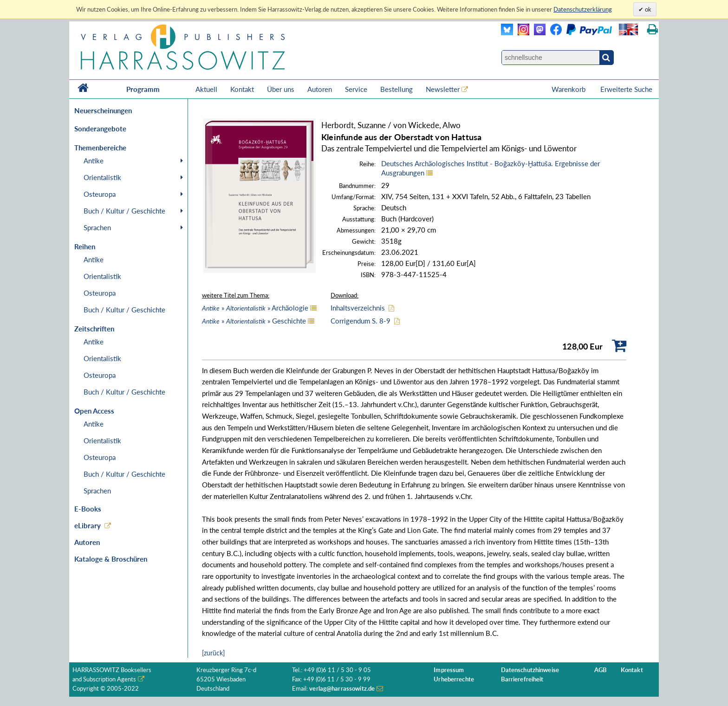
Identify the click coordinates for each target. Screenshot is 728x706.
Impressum (449, 670)
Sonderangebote (100, 129)
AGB (601, 670)
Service (356, 89)
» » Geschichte (254, 321)
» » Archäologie (255, 308)
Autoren (320, 89)
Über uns (281, 89)
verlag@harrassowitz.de (342, 689)
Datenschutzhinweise (530, 670)
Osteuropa (100, 194)
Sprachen (97, 227)
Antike (94, 161)
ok (647, 9)
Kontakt (242, 89)
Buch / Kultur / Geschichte (124, 211)
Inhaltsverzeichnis (358, 308)
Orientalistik (102, 177)
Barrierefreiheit (522, 679)
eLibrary (88, 525)
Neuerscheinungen (103, 110)
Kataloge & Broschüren (111, 559)
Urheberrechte (454, 679)
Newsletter (443, 89)
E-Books (88, 509)
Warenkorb (569, 89)
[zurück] (213, 653)
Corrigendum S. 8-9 (361, 321)
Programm (143, 89)
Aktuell (206, 89)
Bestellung (396, 89)
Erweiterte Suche (626, 89)
